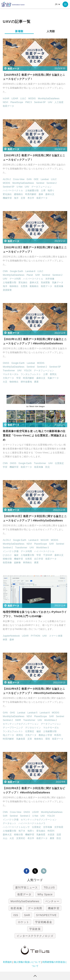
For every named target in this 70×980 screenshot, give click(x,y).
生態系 (24, 286)
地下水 (22, 831)
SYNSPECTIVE (46, 915)
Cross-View (19, 179)
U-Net (20, 187)
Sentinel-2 (52, 183)
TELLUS (49, 887)
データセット (10, 823)
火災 (5, 382)
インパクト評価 (11, 551)
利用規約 (7, 962)
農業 (36, 382)
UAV (50, 102)
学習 (18, 378)
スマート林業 (56, 636)
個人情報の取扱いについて (27, 962)
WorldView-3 (43, 548)
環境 (48, 739)
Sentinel (40, 183)
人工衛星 (59, 102)
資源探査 (7, 290)
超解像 (17, 563)
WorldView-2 (51, 720)
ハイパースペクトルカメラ (32, 823)
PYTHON (35, 636)
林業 (5, 640)
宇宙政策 (35, 929)
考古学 (31, 198)
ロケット (24, 922)
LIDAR (15, 99)
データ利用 (15, 279)
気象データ (58, 282)
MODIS (32, 99)
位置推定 (59, 463)
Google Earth (17, 271)
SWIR (18, 720)
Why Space (45, 894)
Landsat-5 (32, 713)
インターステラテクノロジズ (35, 936)
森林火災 (50, 194)
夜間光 (53, 374)
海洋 (16, 198)
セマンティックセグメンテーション (21, 724)
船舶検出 (34, 286)
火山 (5, 838)
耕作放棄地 (26, 382)
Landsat (45, 179)
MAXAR (45, 540)
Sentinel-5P (40, 102)
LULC (23, 99)
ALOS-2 (7, 179)
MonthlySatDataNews (49, 99)
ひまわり (7, 555)
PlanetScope (17, 102)
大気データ (8, 378)
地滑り (51, 191)
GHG (12, 713)
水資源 (51, 835)
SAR (37, 275)
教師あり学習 (45, 735)
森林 (41, 194)
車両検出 (27, 563)
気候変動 (45, 282)
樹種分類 (7, 559)
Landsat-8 (30, 271)
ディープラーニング (13, 728)
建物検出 (18, 194)
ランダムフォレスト (31, 374)
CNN (5, 271)
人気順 (51, 31)
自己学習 (39, 559)
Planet (30, 275)
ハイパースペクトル (13, 191)
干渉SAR (48, 555)
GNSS (6, 363)
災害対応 (21, 838)
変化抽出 (7, 194)
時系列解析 (31, 194)
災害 (23, 198)
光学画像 (50, 279)
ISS (16, 915)
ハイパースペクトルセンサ (16, 827)
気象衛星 (21, 739)
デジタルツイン (33, 728)
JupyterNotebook (11, 636)
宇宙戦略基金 (44, 922)
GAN (29, 179)
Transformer (9, 371)
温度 (59, 835)
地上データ (8, 735)
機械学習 (7, 198)
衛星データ (8, 106)
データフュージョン (41, 187)
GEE (36, 179)
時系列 (58, 735)
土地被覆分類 (32, 191)
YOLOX (28, 371)
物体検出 (14, 286)
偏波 (16, 555)
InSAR (6, 99)
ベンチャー (52, 901)
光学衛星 (59, 827)
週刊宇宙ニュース (26, 887)
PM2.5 (29, 102)
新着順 (19, 31)
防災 (48, 467)
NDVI (6, 102)
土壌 (43, 191)
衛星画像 (59, 286)
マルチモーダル (11, 374)
